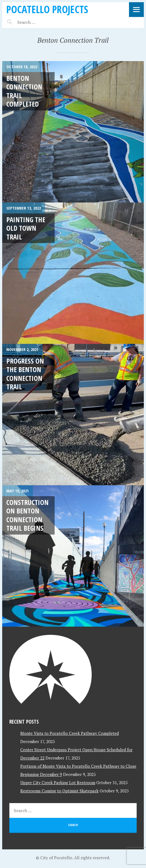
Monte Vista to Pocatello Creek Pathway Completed (70, 733)
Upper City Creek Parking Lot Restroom (58, 783)
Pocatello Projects (47, 9)
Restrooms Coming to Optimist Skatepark (59, 791)
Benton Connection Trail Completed (24, 91)
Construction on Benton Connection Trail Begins (27, 515)
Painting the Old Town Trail (26, 228)
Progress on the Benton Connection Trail (25, 374)
